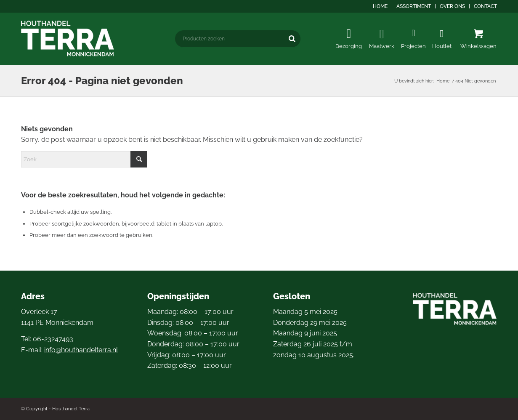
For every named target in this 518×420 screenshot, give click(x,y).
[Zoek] (84, 159)
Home (380, 6)
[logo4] (68, 39)
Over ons (452, 6)
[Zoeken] (292, 39)
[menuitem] (380, 6)
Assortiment (414, 6)
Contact (485, 6)
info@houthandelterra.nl (81, 350)
